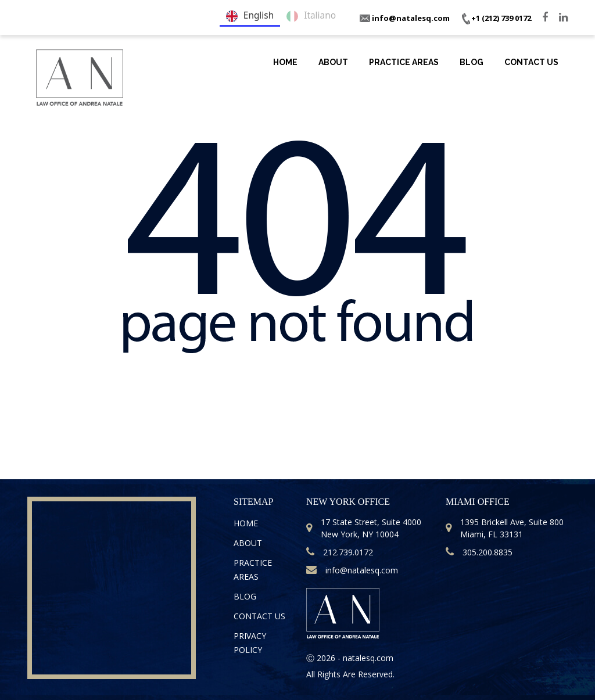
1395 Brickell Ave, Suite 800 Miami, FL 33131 (505, 528)
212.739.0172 (340, 552)
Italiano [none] (311, 16)
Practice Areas (404, 62)
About (333, 62)
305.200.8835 (479, 552)
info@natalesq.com (405, 18)
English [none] (250, 16)
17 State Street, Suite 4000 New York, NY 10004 (364, 528)
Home (285, 62)
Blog (472, 62)
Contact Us (531, 62)
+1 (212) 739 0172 (496, 18)
